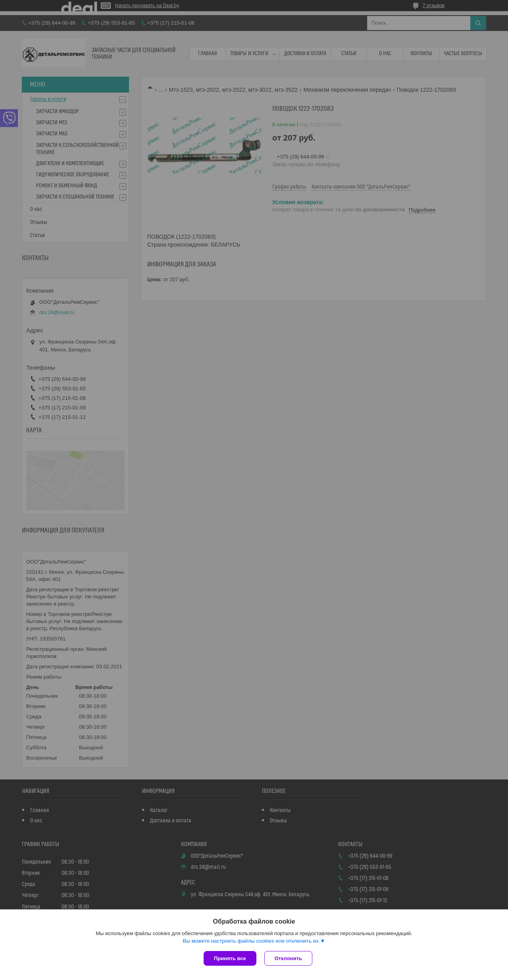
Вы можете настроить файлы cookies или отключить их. (251, 941)
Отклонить (288, 958)
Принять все (230, 958)
